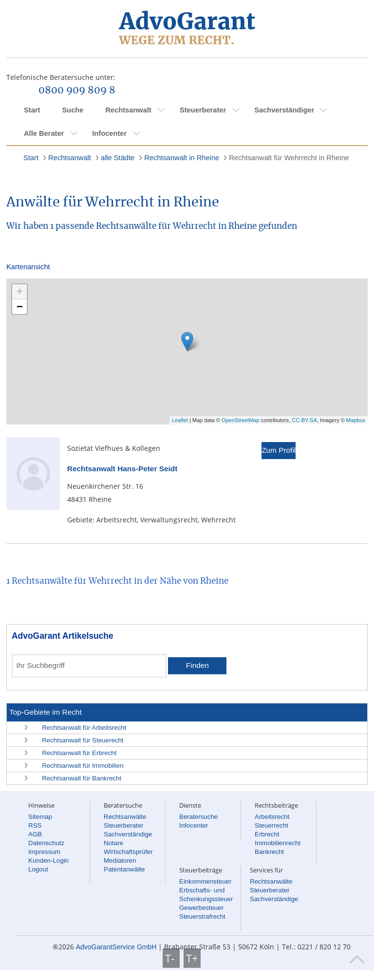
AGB (35, 834)
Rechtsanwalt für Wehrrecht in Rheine (289, 158)
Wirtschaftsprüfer (128, 852)
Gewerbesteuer (201, 908)
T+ (192, 958)
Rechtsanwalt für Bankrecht (82, 778)
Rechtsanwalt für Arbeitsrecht (84, 728)
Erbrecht (267, 834)
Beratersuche (198, 817)
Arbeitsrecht (272, 817)
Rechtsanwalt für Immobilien (83, 766)
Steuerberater (203, 110)
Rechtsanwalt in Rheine (182, 158)
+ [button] (20, 291)
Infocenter (109, 133)
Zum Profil (279, 450)
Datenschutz (46, 843)
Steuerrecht (271, 825)
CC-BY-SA (304, 420)
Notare (113, 843)
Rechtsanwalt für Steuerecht (83, 740)
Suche (73, 110)
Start (32, 110)
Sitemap (40, 817)
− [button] (20, 306)
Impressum (44, 852)
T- (171, 958)
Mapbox (356, 420)
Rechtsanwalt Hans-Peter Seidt (122, 469)
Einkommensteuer (205, 881)
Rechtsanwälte (125, 817)
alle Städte (118, 158)
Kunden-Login (48, 860)
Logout (38, 869)
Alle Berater (44, 133)
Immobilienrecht (278, 843)
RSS (35, 825)
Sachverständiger (284, 110)
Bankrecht (269, 852)
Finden (197, 665)
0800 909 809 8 (77, 91)
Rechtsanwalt (128, 110)
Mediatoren (120, 860)
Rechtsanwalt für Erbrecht (79, 753)
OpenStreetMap (241, 420)
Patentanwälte (124, 869)
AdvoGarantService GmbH (116, 947)
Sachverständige (128, 834)
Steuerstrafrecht (202, 916)
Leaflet (180, 420)
